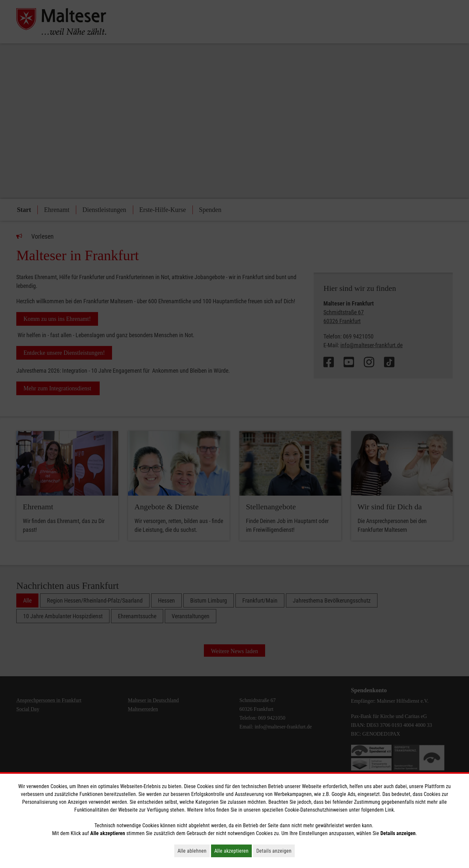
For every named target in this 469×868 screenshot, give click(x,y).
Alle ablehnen (194, 851)
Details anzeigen (276, 851)
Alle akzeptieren (233, 851)
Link (389, 810)
